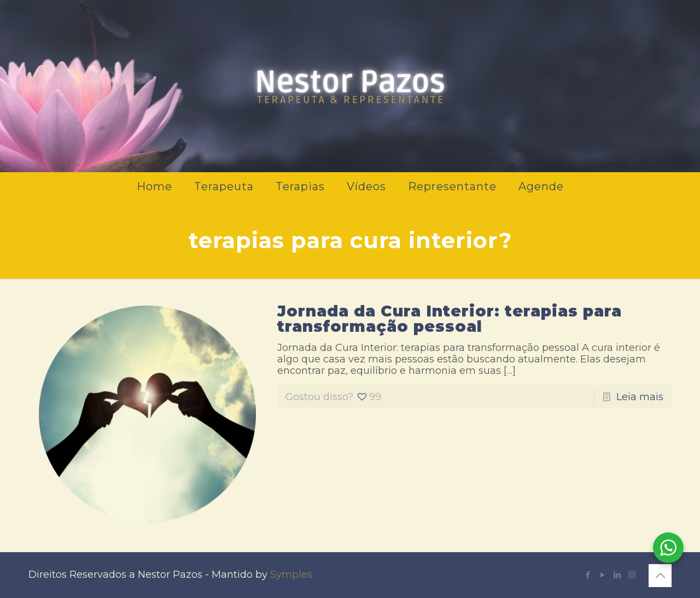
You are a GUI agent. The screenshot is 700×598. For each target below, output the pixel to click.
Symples (291, 574)
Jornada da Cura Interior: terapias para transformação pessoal (450, 319)
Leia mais (640, 397)
